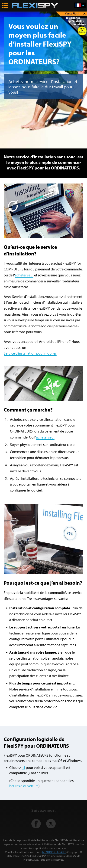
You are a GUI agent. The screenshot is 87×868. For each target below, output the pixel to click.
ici (23, 767)
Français (83, 6)
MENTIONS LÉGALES (54, 852)
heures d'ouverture (24, 786)
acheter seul (24, 275)
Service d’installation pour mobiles (30, 353)
